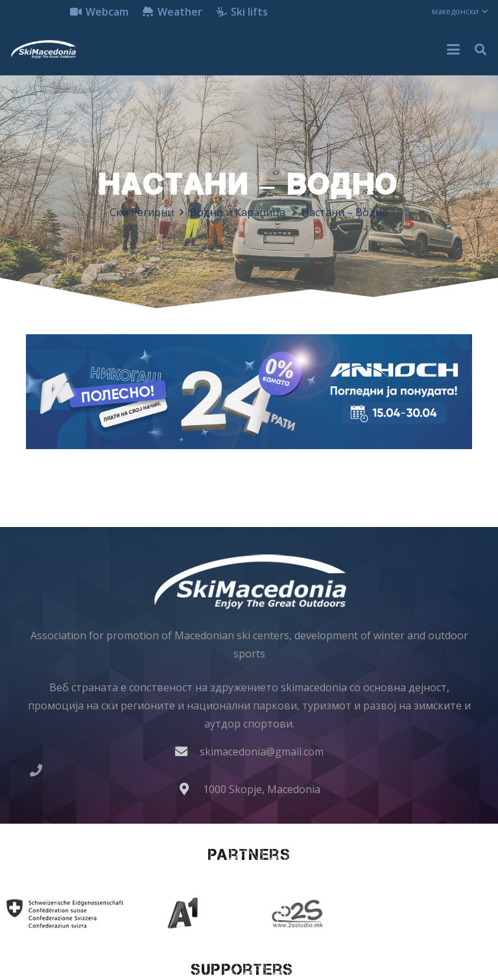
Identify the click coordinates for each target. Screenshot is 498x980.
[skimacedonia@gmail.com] (187, 751)
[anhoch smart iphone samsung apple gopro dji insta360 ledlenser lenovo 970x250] (249, 392)
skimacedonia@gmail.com (262, 752)
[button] (460, 12)
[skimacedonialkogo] (43, 49)
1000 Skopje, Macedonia (262, 789)
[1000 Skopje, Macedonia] (191, 789)
